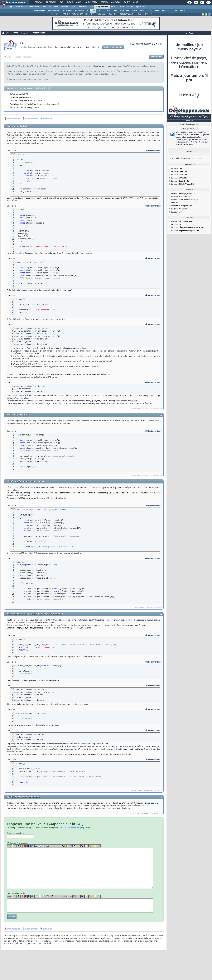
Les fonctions (25, 88)
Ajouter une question (113, 47)
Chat (79, 2)
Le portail (176, 225)
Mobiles (130, 7)
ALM (56, 7)
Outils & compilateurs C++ (107, 14)
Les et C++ (181, 197)
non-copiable (153, 803)
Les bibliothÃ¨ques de (182, 221)
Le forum (185, 231)
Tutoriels (51, 2)
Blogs (70, 2)
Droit (127, 2)
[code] (44, 846)
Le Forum (177, 169)
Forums (38, 2)
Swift (164, 11)
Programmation (102, 7)
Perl (142, 11)
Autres (183, 11)
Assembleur (79, 11)
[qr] (83, 846)
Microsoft (65, 7)
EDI (91, 7)
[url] (32, 846)
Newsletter (91, 2)
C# (99, 11)
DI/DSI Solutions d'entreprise (27, 7)
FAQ (61, 2)
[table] (36, 846)
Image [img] (9, 846)
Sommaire (11, 88)
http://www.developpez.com (105, 66)
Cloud (44, 7)
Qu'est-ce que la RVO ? (20, 94)
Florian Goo (158, 409)
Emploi (104, 2)
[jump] (91, 846)
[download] (95, 846)
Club (135, 2)
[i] (19, 846)
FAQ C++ (66, 14)
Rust (157, 11)
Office (121, 7)
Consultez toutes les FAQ (147, 44)
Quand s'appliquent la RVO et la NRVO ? (27, 101)
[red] (26, 846)
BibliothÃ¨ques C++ (127, 14)
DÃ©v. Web (82, 7)
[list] (56, 846)
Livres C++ (90, 14)
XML (175, 11)
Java (73, 7)
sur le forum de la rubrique (71, 828)
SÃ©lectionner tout (152, 151)
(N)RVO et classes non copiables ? (24, 108)
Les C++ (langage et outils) (183, 194)
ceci (115, 74)
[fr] (68, 846)
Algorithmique (53, 11)
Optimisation (39, 33)
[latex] (52, 846)
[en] (71, 846)
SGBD (114, 7)
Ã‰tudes (116, 2)
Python (149, 11)
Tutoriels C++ (78, 14)
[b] (15, 846)
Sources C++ (143, 14)
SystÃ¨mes (141, 7)
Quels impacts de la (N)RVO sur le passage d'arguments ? (34, 104)
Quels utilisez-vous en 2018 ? (187, 158)
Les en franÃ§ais (184, 200)
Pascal (135, 11)
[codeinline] (48, 846)
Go (108, 11)
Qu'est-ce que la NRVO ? (20, 98)
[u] (23, 846)
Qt (170, 11)
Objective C (125, 11)
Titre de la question (20, 836)
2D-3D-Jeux (67, 11)
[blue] (29, 846)
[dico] (75, 846)
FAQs (15, 33)
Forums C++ (56, 14)
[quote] (40, 846)
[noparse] (64, 846)
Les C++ (176, 203)
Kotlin (115, 11)
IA (50, 7)
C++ (93, 11)
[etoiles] (99, 846)
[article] (86, 846)
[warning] (79, 846)
